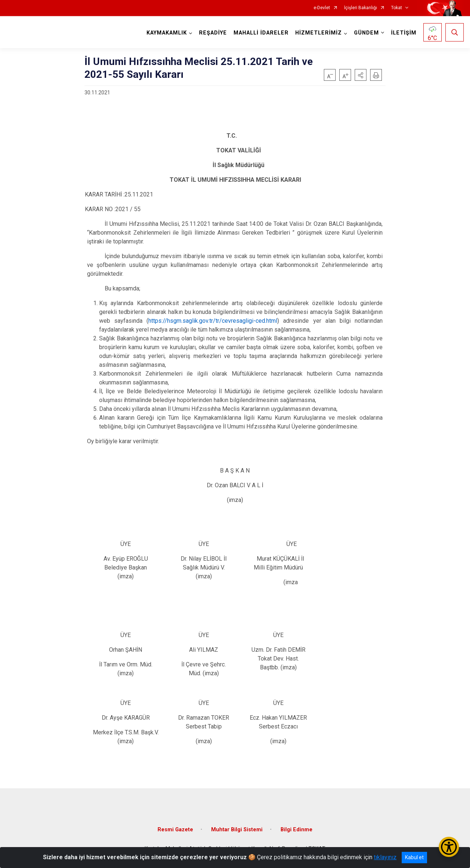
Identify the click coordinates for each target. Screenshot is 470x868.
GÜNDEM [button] (366, 33)
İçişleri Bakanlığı (361, 8)
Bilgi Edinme (297, 830)
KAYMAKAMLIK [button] (167, 33)
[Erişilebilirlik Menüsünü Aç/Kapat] (449, 847)
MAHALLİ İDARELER (261, 33)
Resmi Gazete (175, 830)
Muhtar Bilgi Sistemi (237, 830)
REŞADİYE (213, 33)
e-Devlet (322, 8)
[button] (361, 75)
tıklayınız (385, 857)
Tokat (397, 8)
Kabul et (414, 857)
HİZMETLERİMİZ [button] (319, 33)
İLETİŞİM (404, 33)
